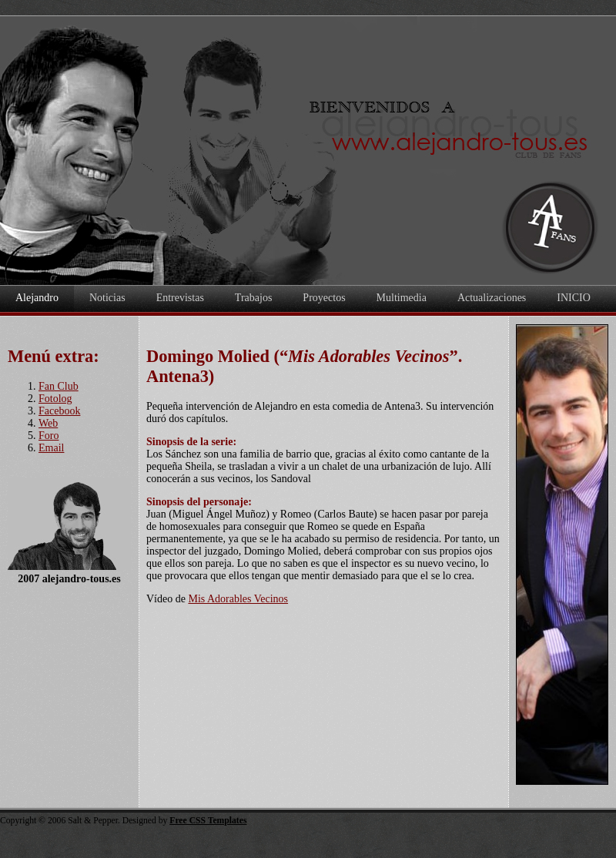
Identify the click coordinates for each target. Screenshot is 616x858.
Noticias (107, 298)
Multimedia (402, 298)
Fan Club (59, 386)
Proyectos (324, 298)
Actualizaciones (492, 298)
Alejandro (37, 298)
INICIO (574, 298)
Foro (49, 436)
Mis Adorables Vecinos (238, 599)
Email (51, 448)
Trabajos (254, 298)
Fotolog (55, 399)
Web (48, 423)
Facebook (59, 411)
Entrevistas (180, 298)
